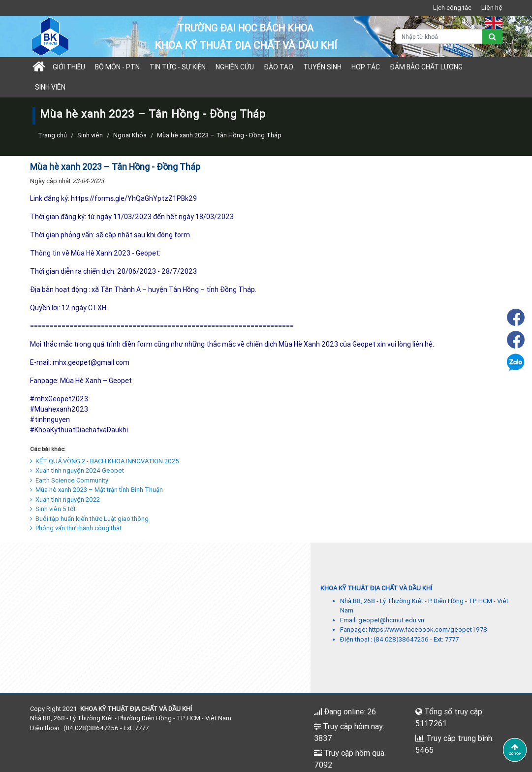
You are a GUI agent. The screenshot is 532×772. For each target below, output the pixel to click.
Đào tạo (279, 67)
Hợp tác (366, 67)
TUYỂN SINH (322, 67)
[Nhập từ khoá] (439, 36)
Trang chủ (52, 135)
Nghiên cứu (235, 67)
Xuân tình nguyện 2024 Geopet (77, 470)
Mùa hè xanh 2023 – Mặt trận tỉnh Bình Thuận (96, 490)
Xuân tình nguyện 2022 (65, 499)
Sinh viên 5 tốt (53, 509)
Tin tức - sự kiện (178, 67)
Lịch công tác (452, 8)
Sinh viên (50, 87)
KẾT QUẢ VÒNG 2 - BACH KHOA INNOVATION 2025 (105, 461)
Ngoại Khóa (130, 135)
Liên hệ (492, 8)
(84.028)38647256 (401, 639)
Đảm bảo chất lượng (426, 67)
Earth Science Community (69, 480)
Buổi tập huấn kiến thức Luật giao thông (89, 519)
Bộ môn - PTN (117, 67)
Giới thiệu (69, 67)
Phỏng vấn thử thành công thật (76, 528)
